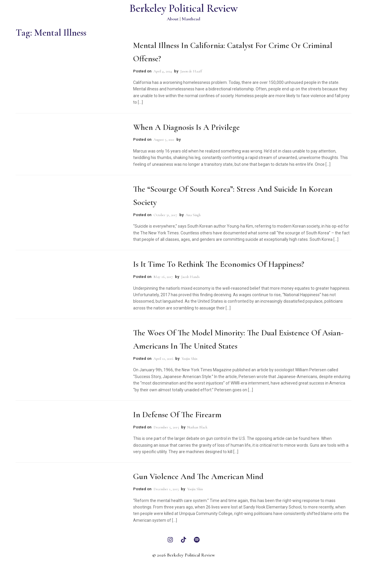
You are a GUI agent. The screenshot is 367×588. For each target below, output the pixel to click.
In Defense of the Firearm (177, 415)
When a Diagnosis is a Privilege (186, 127)
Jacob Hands (190, 277)
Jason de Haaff (191, 71)
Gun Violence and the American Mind (198, 476)
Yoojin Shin (189, 359)
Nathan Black (197, 427)
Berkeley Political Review (184, 8)
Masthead (191, 19)
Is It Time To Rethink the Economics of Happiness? (219, 264)
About (173, 19)
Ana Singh (193, 215)
